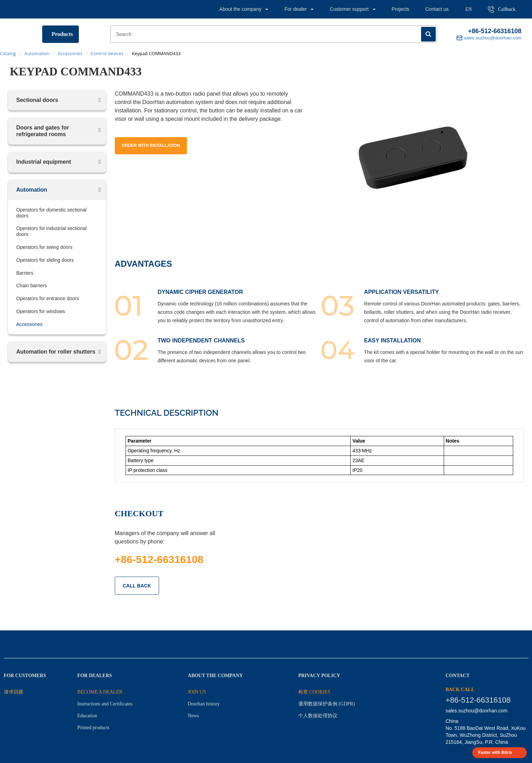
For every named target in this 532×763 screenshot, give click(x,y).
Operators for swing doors (44, 247)
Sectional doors (37, 100)
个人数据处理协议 (318, 716)
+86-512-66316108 (495, 31)
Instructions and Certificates (105, 704)
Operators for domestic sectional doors (52, 213)
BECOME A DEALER (100, 692)
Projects (401, 9)
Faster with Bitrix (495, 753)
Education (87, 716)
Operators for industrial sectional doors (52, 231)
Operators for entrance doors (48, 298)
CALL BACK (137, 586)
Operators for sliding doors (45, 260)
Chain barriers (32, 286)
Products (62, 34)
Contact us (437, 9)
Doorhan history (204, 704)
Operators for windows (41, 311)
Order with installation (151, 146)
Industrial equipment (44, 162)
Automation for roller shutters (56, 352)
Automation (32, 190)
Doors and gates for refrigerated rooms (43, 131)
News (193, 716)
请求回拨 (14, 692)
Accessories (29, 324)
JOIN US (197, 692)
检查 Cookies (314, 692)
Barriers (25, 273)
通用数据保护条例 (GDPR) (327, 704)
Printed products (93, 728)
